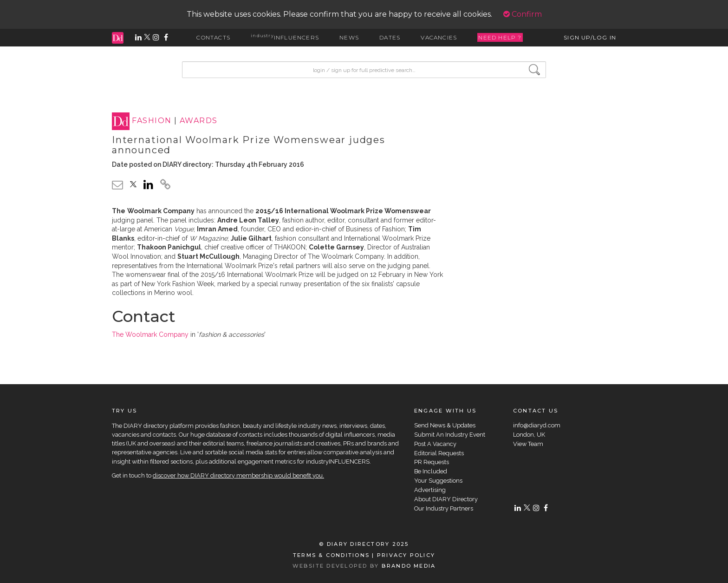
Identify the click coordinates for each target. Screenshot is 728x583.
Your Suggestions (438, 481)
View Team (528, 444)
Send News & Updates (445, 425)
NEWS (349, 37)
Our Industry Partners (444, 508)
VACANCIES (439, 37)
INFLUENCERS (285, 37)
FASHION (152, 121)
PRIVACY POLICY (406, 555)
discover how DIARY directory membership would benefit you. (238, 475)
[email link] (117, 185)
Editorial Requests (439, 453)
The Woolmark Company (150, 334)
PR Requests (432, 462)
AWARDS (199, 121)
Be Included (431, 471)
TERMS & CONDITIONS (331, 555)
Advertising (430, 490)
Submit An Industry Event (450, 435)
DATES (390, 37)
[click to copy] (165, 186)
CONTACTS (213, 37)
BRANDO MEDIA (409, 566)
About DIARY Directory (446, 499)
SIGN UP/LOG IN (590, 37)
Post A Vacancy (435, 444)
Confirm (523, 14)
